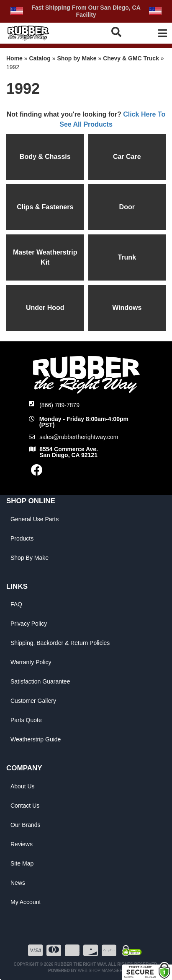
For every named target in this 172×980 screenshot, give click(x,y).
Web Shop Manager (100, 971)
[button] (118, 32)
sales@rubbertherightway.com (79, 437)
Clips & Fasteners (45, 207)
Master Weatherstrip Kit (45, 257)
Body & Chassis (45, 157)
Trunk (127, 257)
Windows (127, 308)
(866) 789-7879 (59, 405)
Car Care (127, 157)
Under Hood (45, 308)
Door (127, 207)
